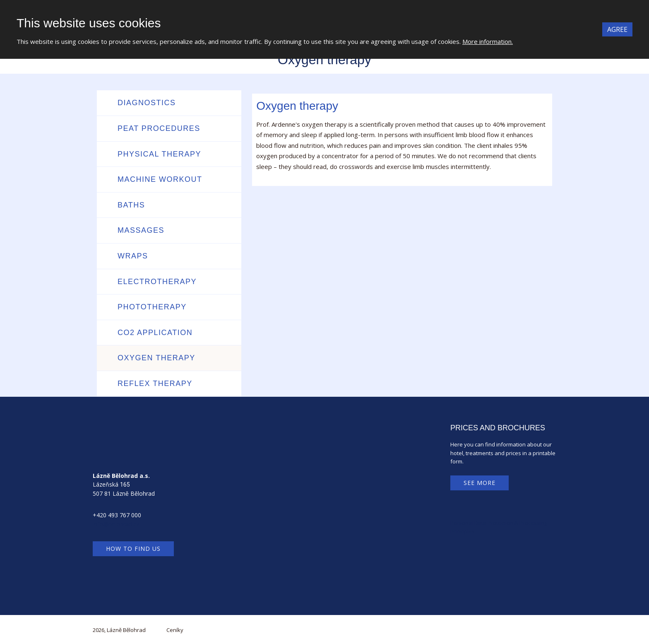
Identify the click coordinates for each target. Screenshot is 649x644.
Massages (141, 230)
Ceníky (175, 630)
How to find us (133, 549)
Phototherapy (152, 307)
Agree (617, 29)
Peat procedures (159, 128)
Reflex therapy (155, 384)
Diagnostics (147, 103)
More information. (488, 41)
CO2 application (155, 333)
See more (480, 483)
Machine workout (160, 179)
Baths (131, 205)
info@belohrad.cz (116, 524)
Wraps (133, 256)
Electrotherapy (157, 282)
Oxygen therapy (156, 358)
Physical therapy (159, 154)
